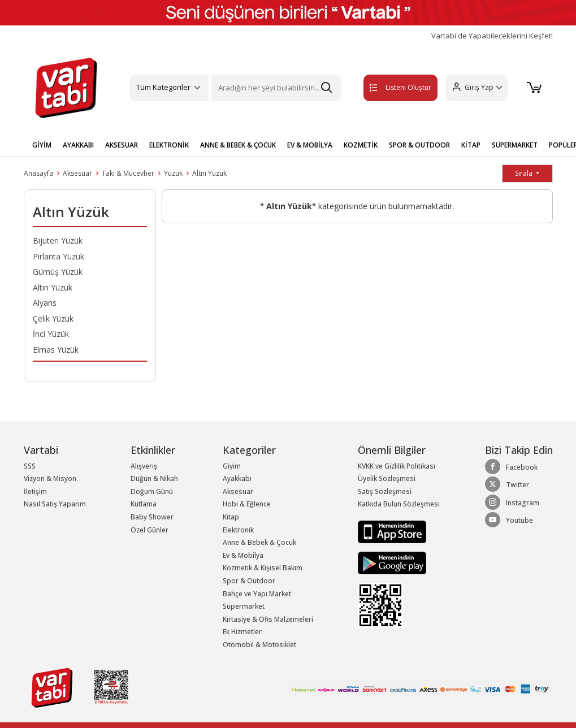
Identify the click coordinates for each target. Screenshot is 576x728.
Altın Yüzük (209, 173)
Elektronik (238, 530)
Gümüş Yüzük (58, 272)
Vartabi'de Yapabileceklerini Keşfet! (492, 36)
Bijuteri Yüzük (58, 240)
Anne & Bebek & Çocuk (259, 542)
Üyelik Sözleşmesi (387, 478)
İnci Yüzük (51, 334)
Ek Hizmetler (242, 632)
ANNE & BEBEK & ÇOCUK (238, 145)
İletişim (35, 491)
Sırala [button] (525, 173)
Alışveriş (144, 466)
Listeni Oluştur (388, 87)
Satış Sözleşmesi (385, 491)
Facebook (511, 467)
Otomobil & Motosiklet (259, 645)
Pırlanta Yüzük (59, 256)
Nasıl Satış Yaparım (55, 504)
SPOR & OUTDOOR (419, 145)
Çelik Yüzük (53, 318)
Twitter (507, 484)
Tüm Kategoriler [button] (163, 87)
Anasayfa (38, 173)
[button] (475, 88)
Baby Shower (152, 517)
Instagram (512, 502)
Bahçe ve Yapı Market (257, 594)
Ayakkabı (237, 478)
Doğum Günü (152, 491)
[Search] (276, 88)
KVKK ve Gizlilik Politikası (397, 466)
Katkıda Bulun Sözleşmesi (399, 504)
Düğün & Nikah (154, 478)
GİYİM (42, 145)
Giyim (232, 466)
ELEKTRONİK (169, 145)
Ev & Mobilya (243, 555)
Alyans (45, 303)
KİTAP (471, 145)
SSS (30, 466)
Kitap (231, 517)
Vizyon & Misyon (50, 478)
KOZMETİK (361, 145)
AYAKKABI (78, 145)
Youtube (509, 520)
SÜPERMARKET (515, 145)
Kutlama (144, 504)
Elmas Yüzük (56, 350)
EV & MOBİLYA (310, 145)
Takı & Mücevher (128, 173)
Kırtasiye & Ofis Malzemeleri (268, 619)
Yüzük (173, 173)
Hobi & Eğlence (247, 504)
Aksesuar (77, 173)
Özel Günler (150, 530)
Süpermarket (244, 606)
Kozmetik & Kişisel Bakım (263, 568)
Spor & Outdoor (249, 581)
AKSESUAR (122, 145)
